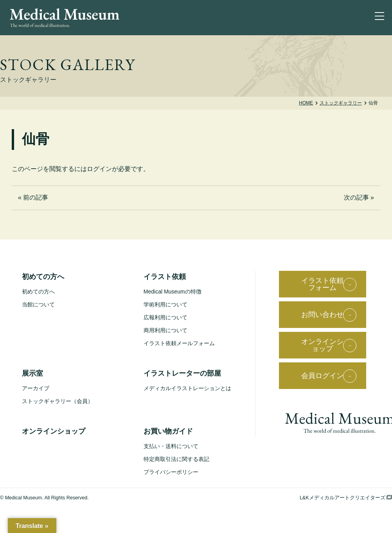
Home (306, 103)
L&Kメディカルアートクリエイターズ (346, 498)
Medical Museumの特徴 (173, 292)
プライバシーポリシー (171, 472)
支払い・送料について (171, 446)
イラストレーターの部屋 (182, 373)
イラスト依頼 (165, 277)
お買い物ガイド (168, 431)
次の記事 (356, 197)
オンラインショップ (54, 431)
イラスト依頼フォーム (322, 284)
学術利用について (165, 304)
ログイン (99, 169)
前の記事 (36, 197)
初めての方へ (43, 277)
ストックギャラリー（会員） (58, 401)
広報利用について (165, 317)
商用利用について (165, 330)
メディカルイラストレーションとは (187, 388)
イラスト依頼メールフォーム (179, 343)
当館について (38, 304)
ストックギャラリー (341, 103)
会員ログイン (322, 376)
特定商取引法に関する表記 (176, 459)
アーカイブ (36, 388)
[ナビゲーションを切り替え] (381, 18)
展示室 (32, 373)
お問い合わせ (322, 315)
